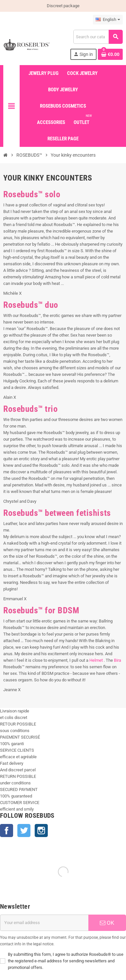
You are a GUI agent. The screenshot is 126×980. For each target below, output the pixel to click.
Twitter (24, 831)
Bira (117, 660)
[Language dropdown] (108, 20)
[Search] (98, 37)
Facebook (7, 831)
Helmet (97, 660)
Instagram (41, 831)
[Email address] (44, 923)
